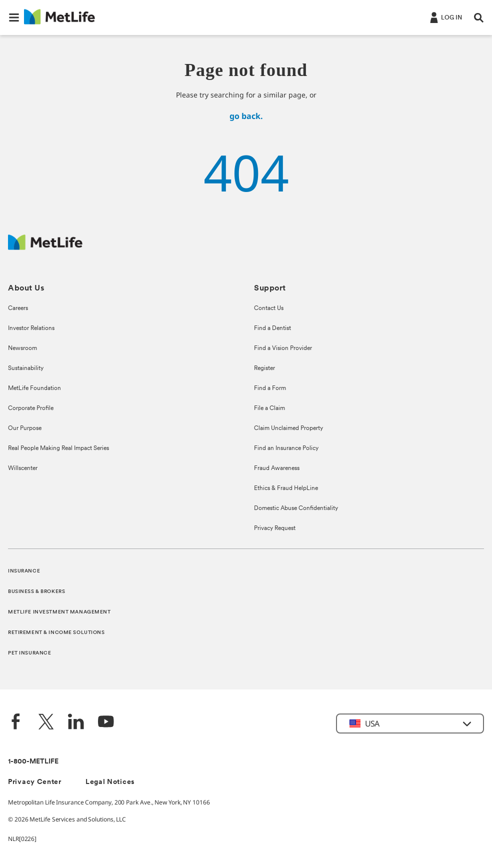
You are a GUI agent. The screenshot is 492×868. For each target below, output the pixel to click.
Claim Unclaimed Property (288, 428)
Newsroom (22, 348)
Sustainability (26, 368)
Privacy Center (35, 782)
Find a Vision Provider (283, 348)
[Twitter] (46, 723)
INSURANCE (24, 571)
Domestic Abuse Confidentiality (296, 508)
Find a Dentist (272, 328)
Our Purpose (25, 428)
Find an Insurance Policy (286, 448)
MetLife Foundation (34, 388)
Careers (18, 308)
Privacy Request (275, 528)
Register (264, 368)
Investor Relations (31, 328)
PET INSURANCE (29, 653)
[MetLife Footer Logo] (45, 247)
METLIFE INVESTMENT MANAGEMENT (59, 612)
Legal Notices (110, 782)
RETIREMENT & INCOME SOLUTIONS (56, 633)
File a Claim (269, 408)
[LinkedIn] (76, 723)
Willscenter (23, 468)
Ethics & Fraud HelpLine (286, 488)
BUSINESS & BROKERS (36, 592)
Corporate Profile (31, 408)
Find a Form (270, 388)
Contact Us (269, 308)
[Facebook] (16, 723)
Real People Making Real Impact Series (58, 448)
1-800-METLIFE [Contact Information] (33, 762)
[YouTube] (106, 723)
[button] (14, 17)
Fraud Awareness (277, 468)
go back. (246, 116)
